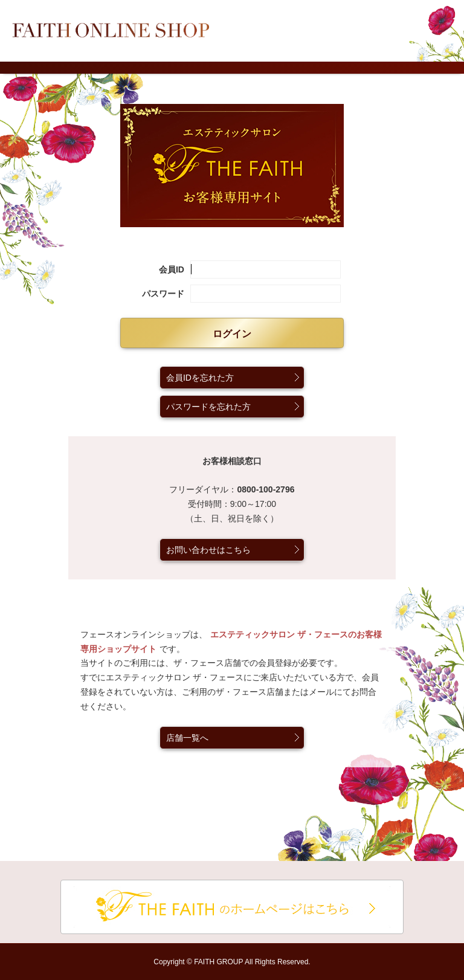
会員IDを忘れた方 (200, 378)
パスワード (163, 294)
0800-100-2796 (266, 489)
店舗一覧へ (187, 738)
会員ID (172, 269)
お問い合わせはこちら (208, 550)
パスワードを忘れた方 (208, 407)
